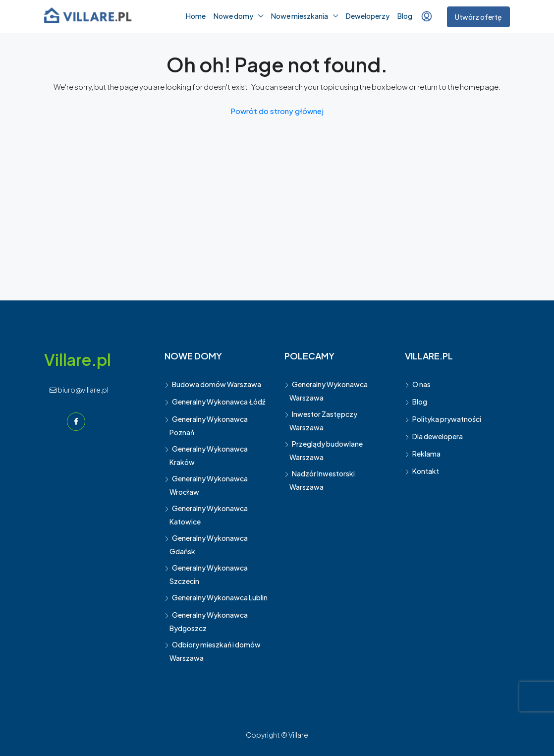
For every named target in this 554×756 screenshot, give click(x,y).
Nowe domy (233, 16)
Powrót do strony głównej (277, 111)
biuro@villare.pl (79, 390)
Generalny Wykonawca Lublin (220, 597)
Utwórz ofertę (478, 17)
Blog (405, 16)
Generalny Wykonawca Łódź (219, 402)
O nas (421, 384)
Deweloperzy (368, 16)
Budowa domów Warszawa (217, 384)
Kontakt (426, 471)
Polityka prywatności (447, 419)
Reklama (426, 454)
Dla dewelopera (438, 436)
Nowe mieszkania (300, 16)
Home (196, 16)
